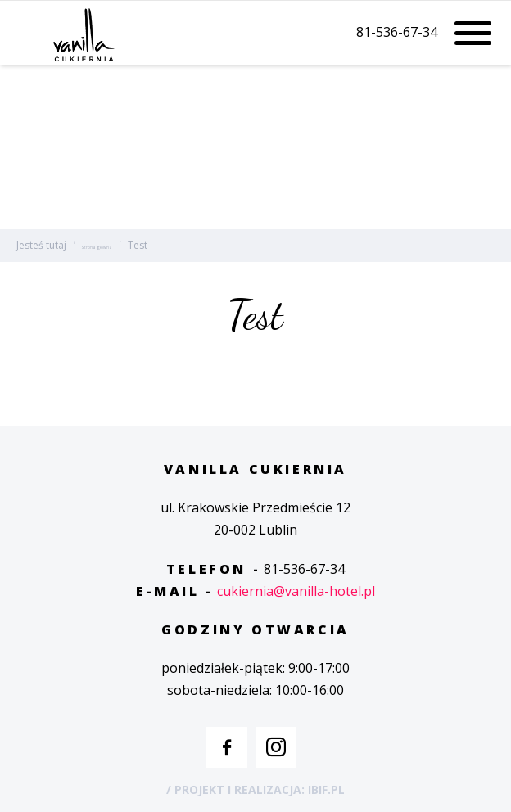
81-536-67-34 (397, 32)
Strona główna (97, 247)
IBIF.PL (326, 789)
